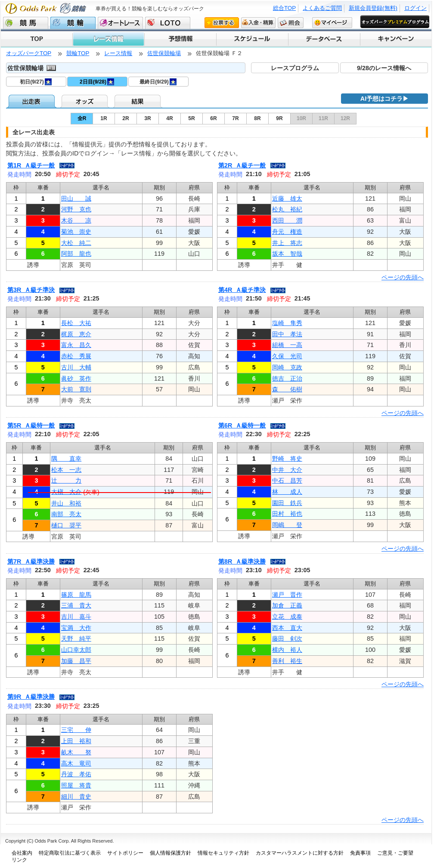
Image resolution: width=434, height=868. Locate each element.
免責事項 (360, 853)
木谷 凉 (76, 220)
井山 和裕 (66, 503)
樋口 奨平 (66, 525)
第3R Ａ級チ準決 (31, 290)
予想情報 (180, 39)
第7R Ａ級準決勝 (31, 561)
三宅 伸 (76, 730)
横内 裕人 (287, 650)
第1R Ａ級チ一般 (31, 165)
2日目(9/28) (97, 82)
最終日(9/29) (158, 82)
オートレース (120, 23)
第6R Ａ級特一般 (242, 425)
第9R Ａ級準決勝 (31, 697)
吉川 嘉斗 (76, 617)
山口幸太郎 (76, 650)
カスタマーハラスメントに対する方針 (300, 853)
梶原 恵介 (76, 334)
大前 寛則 (76, 389)
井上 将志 (287, 243)
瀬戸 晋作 (287, 595)
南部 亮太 (66, 514)
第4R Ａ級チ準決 (242, 290)
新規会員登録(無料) (373, 8)
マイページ (332, 22)
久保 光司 (287, 356)
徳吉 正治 (287, 378)
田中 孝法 (287, 334)
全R (82, 118)
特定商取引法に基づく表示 (70, 853)
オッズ (85, 101)
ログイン (415, 8)
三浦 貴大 (76, 605)
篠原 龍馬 (76, 595)
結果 (138, 101)
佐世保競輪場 (164, 53)
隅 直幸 (66, 459)
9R (279, 118)
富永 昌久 (76, 345)
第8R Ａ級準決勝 (242, 561)
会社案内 (22, 853)
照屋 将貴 (76, 785)
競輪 (73, 23)
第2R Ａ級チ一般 (242, 165)
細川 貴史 (76, 797)
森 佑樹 (287, 389)
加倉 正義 (287, 605)
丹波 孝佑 (76, 774)
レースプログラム (295, 68)
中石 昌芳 (287, 480)
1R (104, 118)
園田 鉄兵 (287, 503)
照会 (291, 22)
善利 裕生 (287, 661)
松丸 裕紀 (287, 209)
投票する (222, 22)
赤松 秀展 (76, 356)
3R (147, 118)
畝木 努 (76, 752)
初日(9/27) (36, 82)
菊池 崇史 (76, 232)
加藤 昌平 (76, 661)
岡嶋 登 (287, 525)
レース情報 (108, 39)
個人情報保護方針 (170, 853)
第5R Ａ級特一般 (31, 425)
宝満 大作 (76, 628)
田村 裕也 (287, 514)
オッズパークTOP (29, 53)
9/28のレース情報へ (384, 68)
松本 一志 (66, 470)
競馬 (26, 23)
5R (191, 118)
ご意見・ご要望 (395, 853)
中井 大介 (287, 470)
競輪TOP (78, 53)
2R (126, 118)
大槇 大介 (66, 492)
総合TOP (284, 8)
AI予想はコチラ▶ (384, 99)
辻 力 (66, 480)
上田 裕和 (76, 741)
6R (213, 118)
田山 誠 (76, 198)
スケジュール (252, 39)
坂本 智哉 (287, 254)
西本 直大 (287, 628)
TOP (37, 39)
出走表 (33, 101)
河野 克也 (76, 209)
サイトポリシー (125, 853)
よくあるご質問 (322, 8)
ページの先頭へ (403, 277)
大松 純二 (76, 243)
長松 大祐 (76, 323)
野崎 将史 (287, 459)
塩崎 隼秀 (287, 323)
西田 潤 (287, 220)
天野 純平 (76, 639)
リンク (19, 860)
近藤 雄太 (287, 198)
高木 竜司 (76, 763)
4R (169, 118)
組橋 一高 (287, 345)
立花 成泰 (287, 617)
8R (257, 118)
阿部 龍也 (76, 254)
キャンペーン (395, 39)
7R (235, 118)
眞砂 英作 (76, 378)
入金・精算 (258, 22)
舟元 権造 (287, 232)
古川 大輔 (76, 367)
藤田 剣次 (287, 639)
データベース (324, 39)
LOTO (168, 23)
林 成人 (287, 492)
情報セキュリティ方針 (223, 853)
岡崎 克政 (287, 367)
